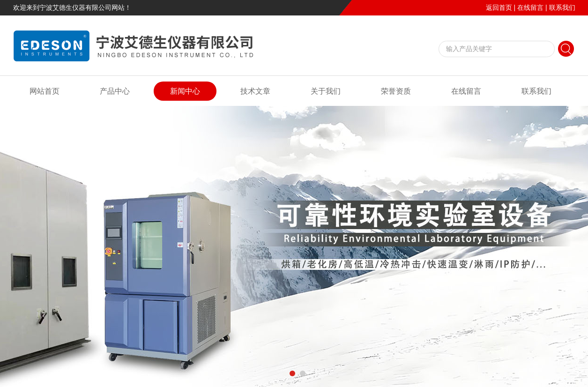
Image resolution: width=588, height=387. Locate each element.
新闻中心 (185, 91)
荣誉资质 (396, 91)
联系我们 (562, 7)
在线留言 (530, 7)
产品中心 (115, 91)
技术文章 (255, 91)
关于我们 (326, 91)
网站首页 (45, 91)
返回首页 (499, 7)
